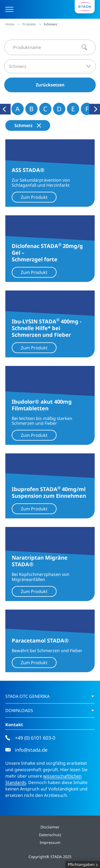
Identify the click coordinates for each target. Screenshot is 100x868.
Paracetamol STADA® (40, 641)
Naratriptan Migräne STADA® (40, 561)
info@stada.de (26, 750)
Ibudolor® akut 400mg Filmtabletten (42, 405)
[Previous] (5, 109)
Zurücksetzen (50, 85)
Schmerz (28, 125)
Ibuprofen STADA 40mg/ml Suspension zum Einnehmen (49, 492)
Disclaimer (50, 827)
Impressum (50, 842)
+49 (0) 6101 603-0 (30, 738)
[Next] (95, 109)
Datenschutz (50, 835)
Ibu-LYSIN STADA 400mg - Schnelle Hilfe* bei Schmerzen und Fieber (47, 328)
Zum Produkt (34, 197)
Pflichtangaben (83, 865)
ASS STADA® (28, 170)
